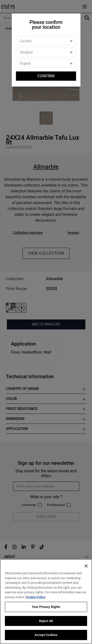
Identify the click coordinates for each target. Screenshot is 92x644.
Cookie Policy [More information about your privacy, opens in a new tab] (36, 597)
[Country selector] (46, 41)
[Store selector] (46, 52)
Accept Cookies (46, 635)
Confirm (46, 76)
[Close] (86, 566)
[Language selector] (46, 63)
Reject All (46, 621)
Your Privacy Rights (46, 607)
